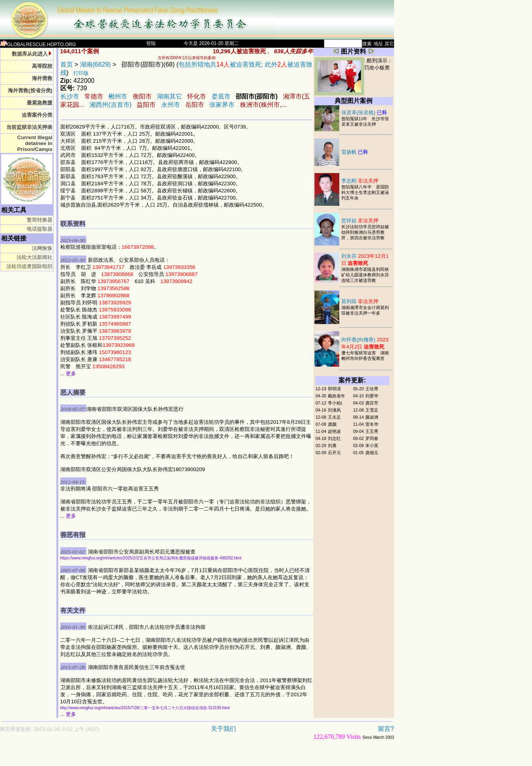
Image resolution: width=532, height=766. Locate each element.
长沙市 (70, 96)
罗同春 (372, 438)
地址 (378, 44)
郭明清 (334, 389)
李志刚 (360, 181)
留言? (386, 729)
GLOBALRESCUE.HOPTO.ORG (38, 45)
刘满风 (334, 410)
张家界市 (222, 105)
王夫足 (334, 417)
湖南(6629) (95, 64)
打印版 (81, 73)
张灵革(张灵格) (364, 113)
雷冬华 (372, 424)
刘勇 (332, 445)
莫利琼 (360, 301)
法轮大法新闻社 (34, 257)
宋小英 (372, 445)
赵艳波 (334, 431)
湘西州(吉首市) (111, 105)
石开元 (334, 453)
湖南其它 (169, 96)
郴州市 (118, 96)
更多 (71, 374)
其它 (389, 44)
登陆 (151, 43)
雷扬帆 (355, 152)
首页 (67, 64)
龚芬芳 (372, 403)
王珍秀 (372, 389)
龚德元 (372, 453)
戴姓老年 (337, 396)
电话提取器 (40, 229)
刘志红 (334, 438)
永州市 (171, 105)
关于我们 (223, 729)
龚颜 (332, 424)
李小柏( (335, 403)
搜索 (367, 44)
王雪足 (372, 410)
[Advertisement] (169, 757)
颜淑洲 (372, 417)
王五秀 (372, 431)
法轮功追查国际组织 (29, 266)
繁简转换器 (40, 220)
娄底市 (221, 96)
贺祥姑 (360, 221)
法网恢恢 (42, 248)
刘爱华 (372, 396)
